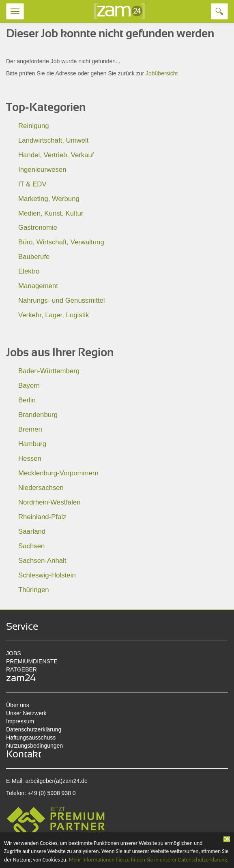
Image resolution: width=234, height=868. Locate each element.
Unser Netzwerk (26, 713)
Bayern (29, 386)
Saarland (32, 531)
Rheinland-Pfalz (42, 517)
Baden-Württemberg (49, 371)
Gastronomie (38, 228)
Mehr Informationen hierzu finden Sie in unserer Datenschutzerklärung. (149, 860)
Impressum (20, 721)
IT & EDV (32, 184)
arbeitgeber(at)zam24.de (56, 781)
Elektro (29, 271)
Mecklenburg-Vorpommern (58, 473)
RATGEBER (21, 669)
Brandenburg (38, 415)
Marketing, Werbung (49, 199)
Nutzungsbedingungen (34, 746)
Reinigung (34, 126)
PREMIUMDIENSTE (32, 661)
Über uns (18, 705)
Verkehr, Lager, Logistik (54, 315)
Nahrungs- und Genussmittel (62, 300)
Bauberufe (34, 257)
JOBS (14, 653)
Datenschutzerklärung (34, 729)
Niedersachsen (41, 488)
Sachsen (31, 546)
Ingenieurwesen (42, 170)
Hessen (30, 459)
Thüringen (34, 590)
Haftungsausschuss (31, 738)
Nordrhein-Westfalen (49, 502)
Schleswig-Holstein (47, 575)
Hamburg (32, 444)
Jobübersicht (162, 73)
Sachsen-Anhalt (42, 561)
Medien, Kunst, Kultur (51, 213)
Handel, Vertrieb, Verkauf (56, 155)
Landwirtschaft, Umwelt (53, 140)
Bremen (30, 429)
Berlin (27, 400)
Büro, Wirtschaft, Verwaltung (61, 242)
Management (38, 286)
